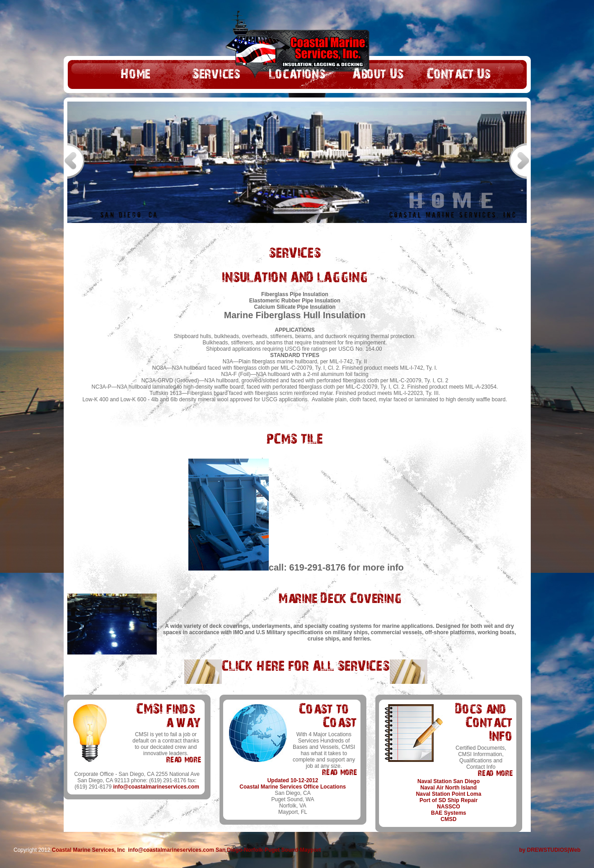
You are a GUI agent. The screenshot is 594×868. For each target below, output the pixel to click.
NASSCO (448, 807)
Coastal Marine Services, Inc (89, 850)
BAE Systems (449, 813)
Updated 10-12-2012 (293, 780)
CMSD (448, 819)
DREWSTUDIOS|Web (554, 850)
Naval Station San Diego (449, 781)
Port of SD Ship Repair (449, 800)
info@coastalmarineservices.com (156, 787)
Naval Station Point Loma (449, 794)
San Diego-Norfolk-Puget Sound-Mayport (268, 850)
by (523, 850)
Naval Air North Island (449, 788)
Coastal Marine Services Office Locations (292, 787)
